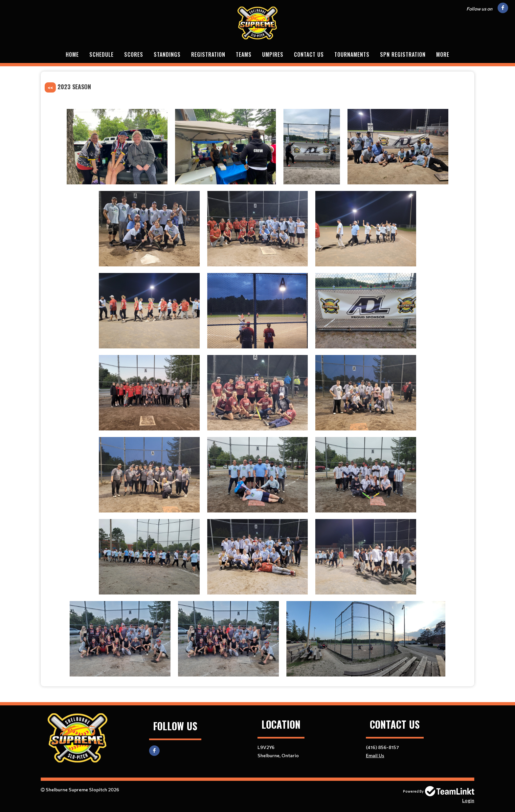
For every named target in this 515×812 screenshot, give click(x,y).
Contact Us (309, 54)
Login (468, 800)
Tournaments (352, 54)
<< (50, 87)
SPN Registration (403, 54)
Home (72, 54)
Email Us (375, 755)
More (443, 54)
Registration (208, 54)
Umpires (273, 54)
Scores (134, 54)
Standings (167, 54)
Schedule (101, 54)
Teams (244, 54)
